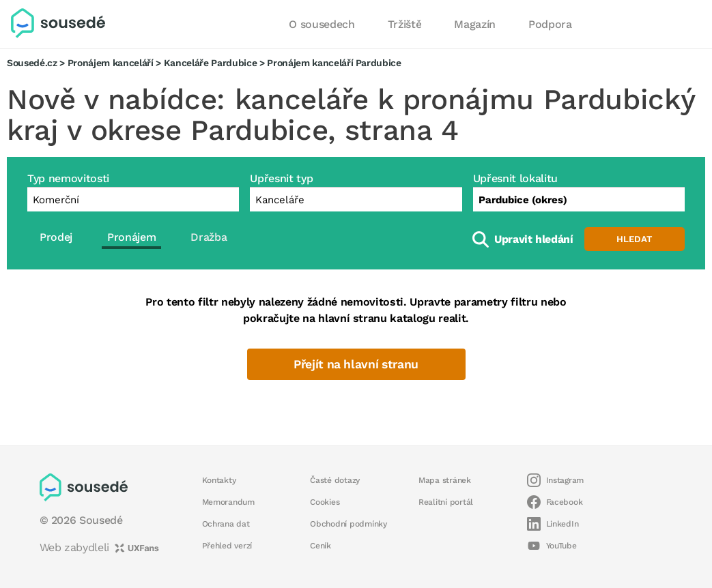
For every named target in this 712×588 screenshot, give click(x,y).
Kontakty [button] (219, 480)
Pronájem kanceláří (111, 63)
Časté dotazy (335, 480)
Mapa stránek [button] (445, 480)
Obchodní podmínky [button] (348, 524)
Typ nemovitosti (68, 178)
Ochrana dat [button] (226, 524)
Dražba (209, 237)
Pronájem (131, 237)
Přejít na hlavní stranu (356, 364)
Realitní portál (446, 502)
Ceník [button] (321, 546)
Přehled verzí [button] (227, 546)
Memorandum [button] (228, 502)
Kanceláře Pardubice (211, 63)
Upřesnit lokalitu (515, 178)
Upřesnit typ (281, 178)
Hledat (634, 239)
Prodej (56, 237)
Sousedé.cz (32, 63)
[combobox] (579, 199)
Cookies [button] (325, 502)
